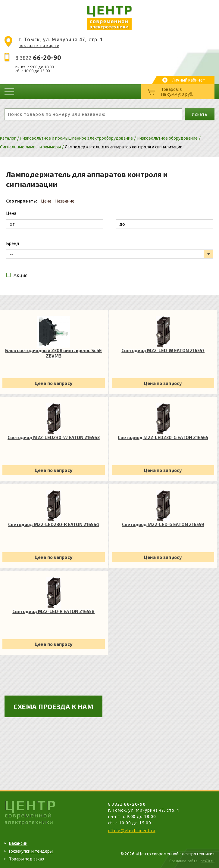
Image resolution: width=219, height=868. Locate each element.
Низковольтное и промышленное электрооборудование (76, 138)
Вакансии (18, 843)
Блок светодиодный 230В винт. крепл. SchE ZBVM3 (53, 353)
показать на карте (39, 45)
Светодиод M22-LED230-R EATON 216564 (54, 524)
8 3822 (38, 58)
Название (65, 201)
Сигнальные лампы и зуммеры (30, 147)
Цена (46, 201)
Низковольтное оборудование (167, 138)
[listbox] (109, 254)
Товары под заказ (27, 859)
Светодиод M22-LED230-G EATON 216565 (163, 437)
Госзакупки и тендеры (31, 851)
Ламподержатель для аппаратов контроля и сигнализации (124, 147)
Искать (200, 114)
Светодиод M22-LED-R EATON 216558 (53, 611)
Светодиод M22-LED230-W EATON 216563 (54, 437)
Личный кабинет (189, 80)
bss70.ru (208, 861)
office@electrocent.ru (132, 831)
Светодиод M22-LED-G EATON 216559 (163, 524)
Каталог (8, 138)
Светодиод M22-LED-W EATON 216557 (163, 350)
